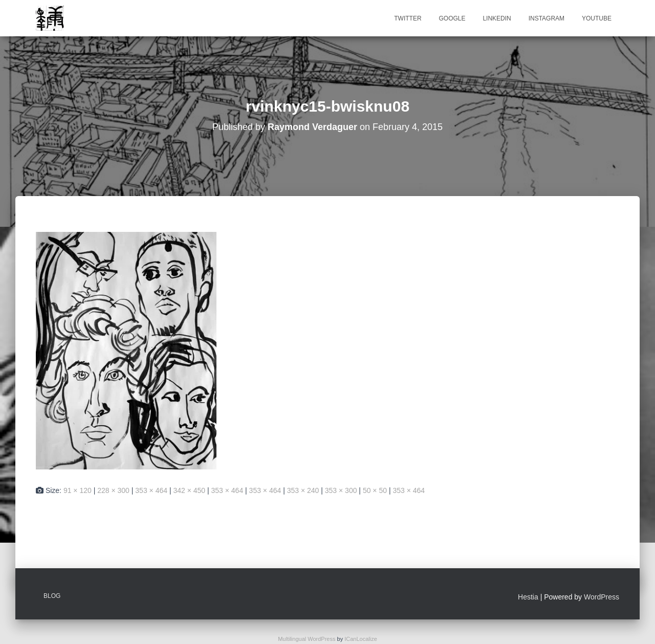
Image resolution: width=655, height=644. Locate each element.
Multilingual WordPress (307, 639)
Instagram (547, 18)
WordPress (602, 597)
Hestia (528, 597)
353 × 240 (303, 490)
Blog (52, 596)
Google (452, 18)
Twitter (408, 18)
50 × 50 (375, 490)
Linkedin (497, 18)
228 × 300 (113, 490)
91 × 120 (78, 490)
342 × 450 (189, 490)
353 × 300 (341, 490)
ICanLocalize (361, 639)
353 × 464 (151, 490)
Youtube (597, 18)
